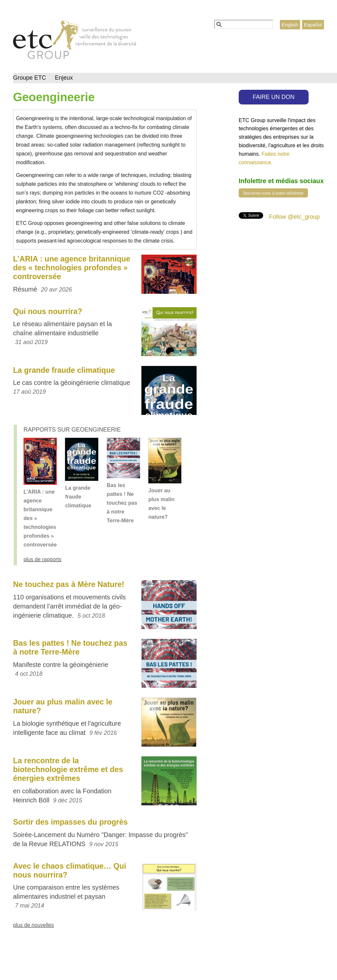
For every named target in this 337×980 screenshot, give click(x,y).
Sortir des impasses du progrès (70, 822)
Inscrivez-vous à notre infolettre (273, 193)
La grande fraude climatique (64, 370)
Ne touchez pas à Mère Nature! (69, 584)
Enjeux (64, 78)
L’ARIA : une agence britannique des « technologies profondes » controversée (72, 268)
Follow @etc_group (294, 217)
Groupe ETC (30, 78)
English (290, 25)
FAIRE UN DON (274, 97)
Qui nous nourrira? (48, 311)
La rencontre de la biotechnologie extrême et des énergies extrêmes (68, 769)
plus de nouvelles (33, 925)
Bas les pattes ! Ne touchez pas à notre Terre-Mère (122, 503)
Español (313, 25)
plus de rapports (42, 559)
